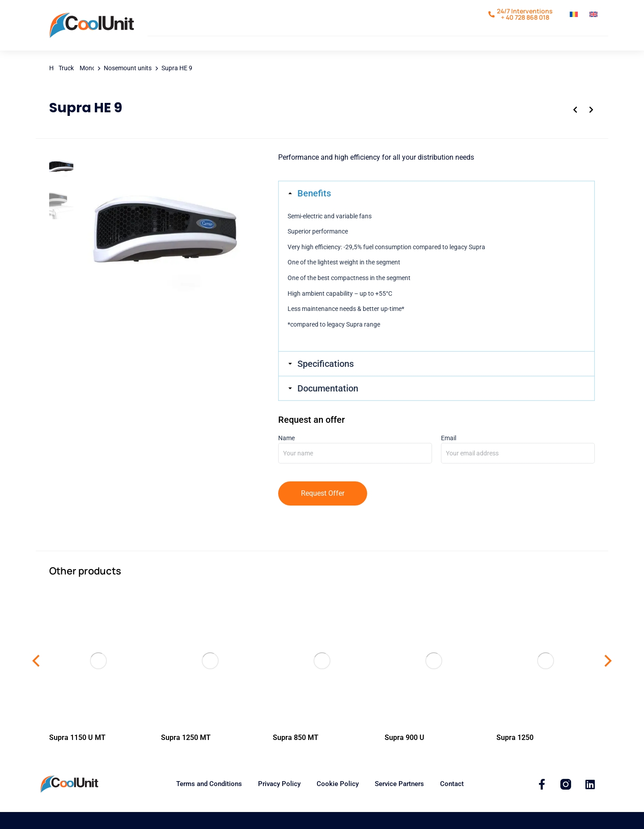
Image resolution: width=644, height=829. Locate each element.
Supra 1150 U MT (77, 755)
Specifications (326, 381)
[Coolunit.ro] (92, 34)
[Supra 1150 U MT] (98, 678)
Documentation (328, 405)
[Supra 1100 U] (434, 678)
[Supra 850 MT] (322, 678)
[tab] (436, 210)
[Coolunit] (566, 801)
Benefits (314, 210)
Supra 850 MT (296, 755)
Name (355, 463)
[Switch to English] (595, 18)
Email (518, 463)
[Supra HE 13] (165, 256)
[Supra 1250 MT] (210, 678)
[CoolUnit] (542, 801)
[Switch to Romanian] (575, 18)
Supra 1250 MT (186, 755)
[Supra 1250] (546, 678)
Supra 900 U (405, 755)
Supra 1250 (515, 755)
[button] (37, 678)
